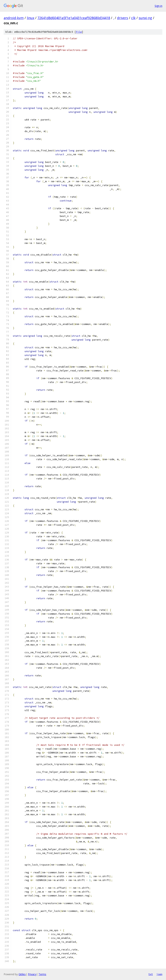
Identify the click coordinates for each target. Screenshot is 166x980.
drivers (123, 18)
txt (151, 974)
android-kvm (14, 18)
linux (31, 18)
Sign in (158, 6)
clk (133, 18)
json (159, 974)
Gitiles (22, 974)
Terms (42, 974)
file (79, 32)
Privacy (32, 974)
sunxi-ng (145, 18)
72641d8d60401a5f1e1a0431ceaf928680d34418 (74, 18)
